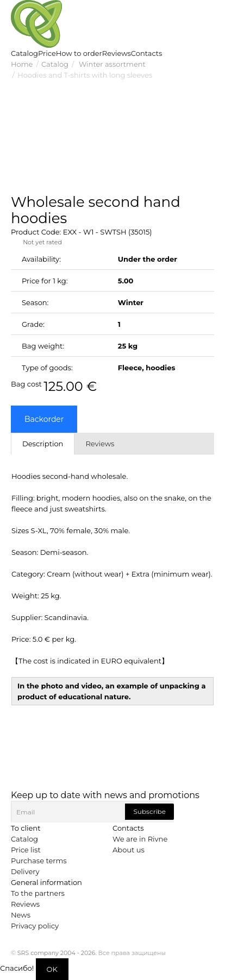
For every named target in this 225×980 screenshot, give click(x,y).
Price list (26, 850)
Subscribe (149, 811)
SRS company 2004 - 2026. (57, 953)
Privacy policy (35, 926)
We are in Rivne (140, 839)
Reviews (25, 904)
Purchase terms (39, 861)
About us (129, 850)
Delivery (25, 871)
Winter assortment (111, 64)
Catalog (55, 64)
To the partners (38, 893)
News (21, 915)
